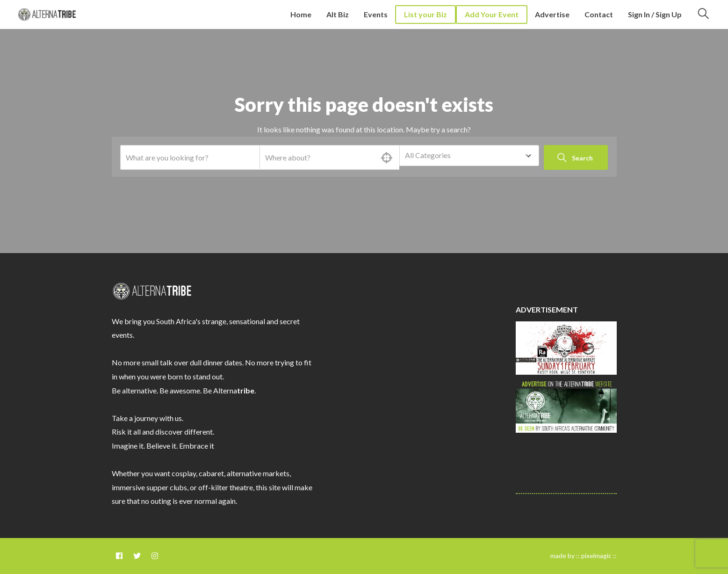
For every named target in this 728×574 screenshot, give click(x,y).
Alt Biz (338, 14)
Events (376, 14)
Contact (599, 14)
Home (301, 14)
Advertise (552, 14)
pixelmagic (596, 556)
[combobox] (469, 156)
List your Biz (425, 14)
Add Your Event (492, 14)
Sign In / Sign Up (655, 14)
